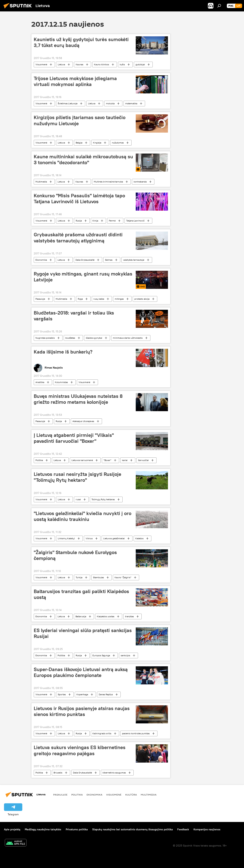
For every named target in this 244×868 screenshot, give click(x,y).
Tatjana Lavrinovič (135, 221)
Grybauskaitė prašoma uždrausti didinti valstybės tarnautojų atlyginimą (78, 238)
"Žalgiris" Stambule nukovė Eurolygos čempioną (75, 555)
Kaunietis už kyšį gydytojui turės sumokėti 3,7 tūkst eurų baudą (81, 42)
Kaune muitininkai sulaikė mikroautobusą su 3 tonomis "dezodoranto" (83, 160)
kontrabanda (140, 182)
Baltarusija (81, 616)
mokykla (110, 103)
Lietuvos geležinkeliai (114, 538)
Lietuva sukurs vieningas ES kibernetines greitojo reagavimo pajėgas (80, 750)
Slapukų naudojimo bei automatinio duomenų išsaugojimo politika (132, 829)
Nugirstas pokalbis (45, 338)
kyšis (122, 64)
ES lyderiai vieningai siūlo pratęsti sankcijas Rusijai (83, 633)
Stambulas (98, 577)
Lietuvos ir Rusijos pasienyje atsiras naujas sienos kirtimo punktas (82, 711)
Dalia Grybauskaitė (85, 260)
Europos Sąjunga (101, 655)
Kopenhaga (82, 694)
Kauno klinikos (102, 64)
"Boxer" (107, 460)
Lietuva (61, 64)
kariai (125, 460)
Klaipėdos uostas (106, 616)
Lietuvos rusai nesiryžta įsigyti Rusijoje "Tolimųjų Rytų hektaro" (77, 477)
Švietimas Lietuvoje (68, 103)
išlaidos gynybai (94, 338)
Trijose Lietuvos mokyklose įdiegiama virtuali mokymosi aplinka (75, 81)
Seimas (109, 260)
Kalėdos (139, 538)
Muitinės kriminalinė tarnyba (108, 182)
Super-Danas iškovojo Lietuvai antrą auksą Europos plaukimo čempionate (81, 672)
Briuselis (58, 773)
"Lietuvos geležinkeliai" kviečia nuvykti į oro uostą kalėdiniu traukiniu (83, 516)
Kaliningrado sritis (102, 733)
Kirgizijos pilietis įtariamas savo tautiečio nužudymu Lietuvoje (80, 120)
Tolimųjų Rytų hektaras (103, 499)
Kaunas (79, 64)
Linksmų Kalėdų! (66, 538)
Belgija (79, 143)
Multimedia (41, 182)
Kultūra (131, 795)
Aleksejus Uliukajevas (83, 421)
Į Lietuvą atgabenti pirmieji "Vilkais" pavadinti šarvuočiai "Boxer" (74, 438)
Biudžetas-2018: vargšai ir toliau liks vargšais (74, 316)
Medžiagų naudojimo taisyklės (43, 829)
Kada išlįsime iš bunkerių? (63, 352)
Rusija (79, 221)
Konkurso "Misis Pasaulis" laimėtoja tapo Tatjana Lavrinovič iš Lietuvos (79, 199)
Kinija (95, 221)
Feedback (183, 829)
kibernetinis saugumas (114, 773)
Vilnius (89, 538)
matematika (131, 103)
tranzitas (129, 616)
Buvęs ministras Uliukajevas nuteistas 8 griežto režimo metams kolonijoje (78, 399)
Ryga (80, 299)
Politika (39, 460)
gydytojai (140, 64)
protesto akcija (142, 299)
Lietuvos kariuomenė (82, 460)
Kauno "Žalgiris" (123, 577)
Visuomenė (41, 64)
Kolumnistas (61, 382)
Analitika (40, 382)
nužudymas (118, 143)
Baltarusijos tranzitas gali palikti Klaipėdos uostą (81, 594)
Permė (112, 221)
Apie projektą (12, 829)
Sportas (62, 694)
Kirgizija (97, 143)
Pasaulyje (40, 299)
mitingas (119, 299)
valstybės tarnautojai (134, 260)
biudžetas (70, 338)
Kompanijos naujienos (207, 829)
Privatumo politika (77, 829)
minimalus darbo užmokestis (128, 338)
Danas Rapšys (106, 694)
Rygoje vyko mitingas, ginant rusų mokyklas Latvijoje (83, 277)
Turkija (79, 577)
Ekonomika (41, 260)
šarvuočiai (143, 460)
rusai (78, 499)
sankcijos (125, 655)
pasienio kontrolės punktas (136, 733)
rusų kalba (99, 299)
